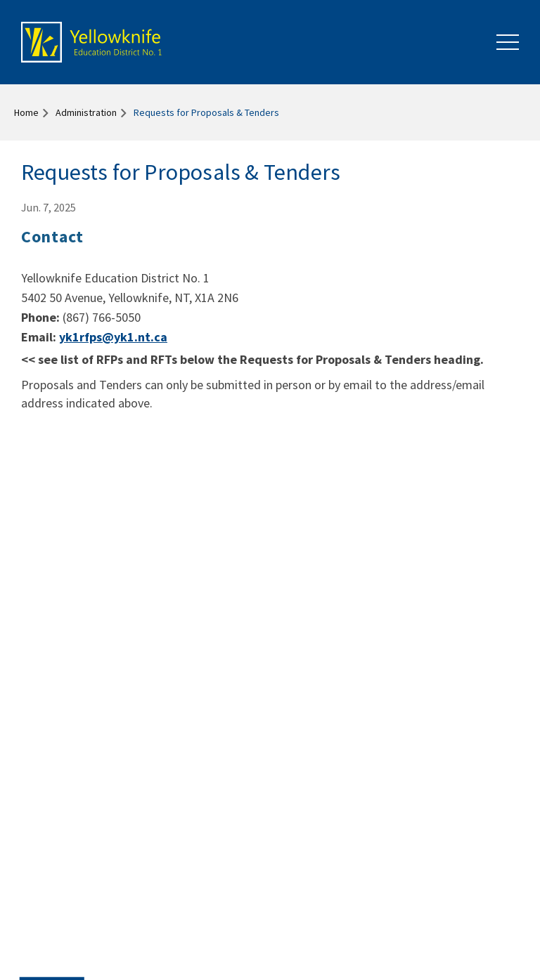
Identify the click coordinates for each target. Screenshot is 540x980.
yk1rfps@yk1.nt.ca (113, 337)
